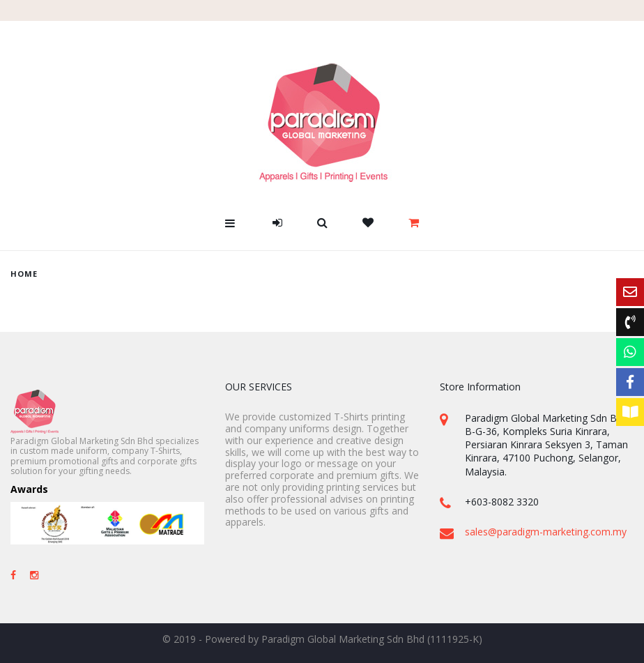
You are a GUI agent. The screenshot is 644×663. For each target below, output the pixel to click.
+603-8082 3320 (502, 502)
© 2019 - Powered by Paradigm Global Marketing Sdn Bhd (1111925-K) (322, 639)
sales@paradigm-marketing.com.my (546, 532)
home (24, 274)
